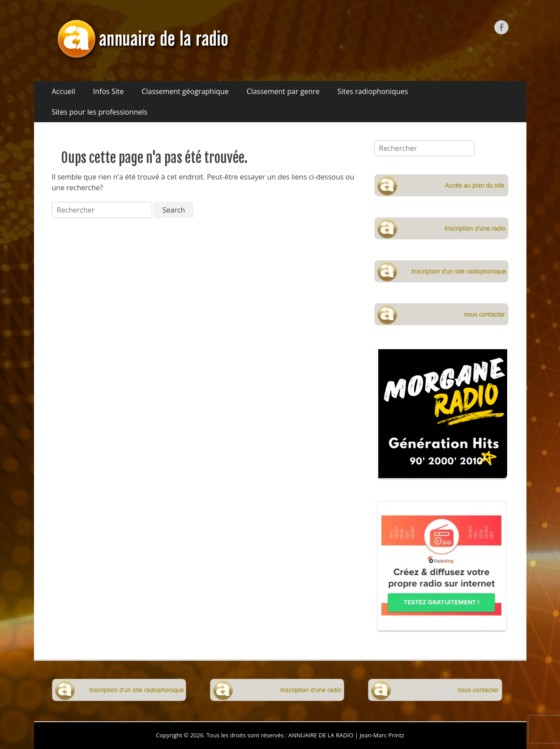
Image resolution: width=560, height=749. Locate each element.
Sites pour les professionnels (100, 112)
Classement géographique (185, 91)
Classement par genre (283, 91)
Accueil (64, 91)
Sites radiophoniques (373, 91)
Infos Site (109, 91)
